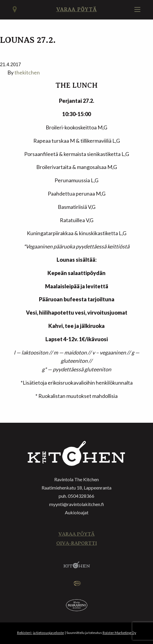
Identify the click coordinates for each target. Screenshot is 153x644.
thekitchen (27, 72)
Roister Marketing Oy (119, 633)
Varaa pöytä (76, 9)
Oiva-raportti (77, 543)
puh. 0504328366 (76, 496)
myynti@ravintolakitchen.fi (77, 504)
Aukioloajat (77, 512)
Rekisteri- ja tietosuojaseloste (41, 633)
